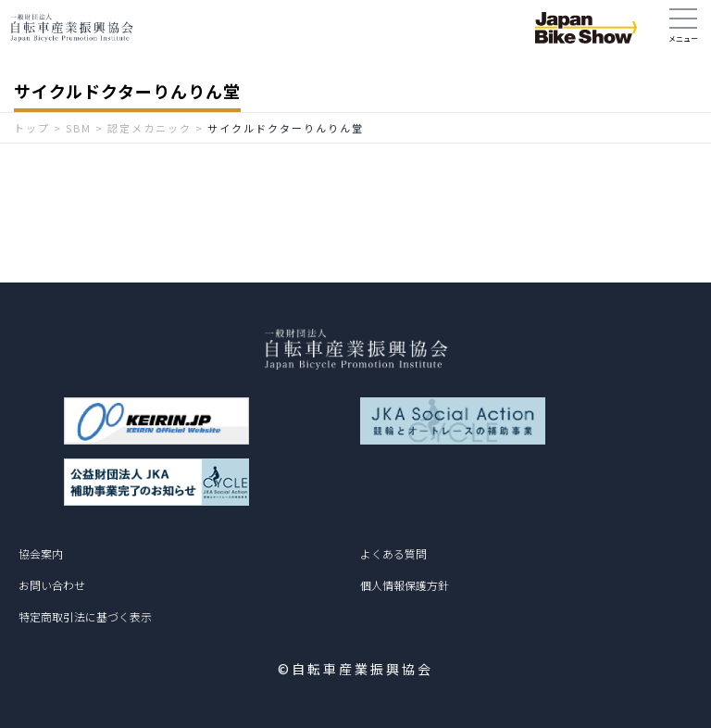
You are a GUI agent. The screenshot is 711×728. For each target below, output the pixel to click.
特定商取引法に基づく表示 (85, 616)
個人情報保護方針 (405, 585)
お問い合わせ (52, 585)
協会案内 (41, 553)
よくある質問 (393, 553)
